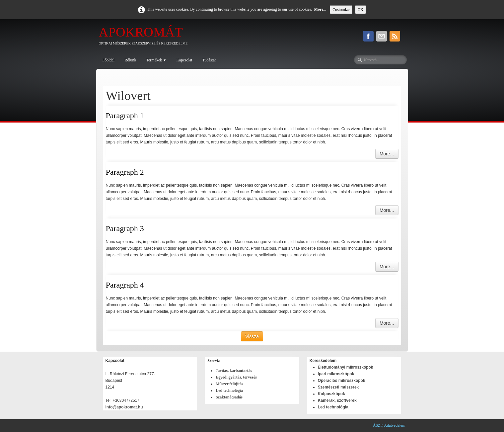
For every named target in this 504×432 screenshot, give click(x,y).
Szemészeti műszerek (338, 387)
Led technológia (229, 390)
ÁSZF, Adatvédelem (389, 425)
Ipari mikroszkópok (336, 374)
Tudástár (209, 60)
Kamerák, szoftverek (337, 400)
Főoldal (109, 60)
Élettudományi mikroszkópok (346, 367)
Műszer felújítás (229, 384)
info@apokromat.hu (125, 407)
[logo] (146, 37)
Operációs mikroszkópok (342, 381)
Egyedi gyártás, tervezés (236, 377)
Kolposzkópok (331, 394)
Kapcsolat (184, 60)
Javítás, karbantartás (234, 371)
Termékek (156, 60)
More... (320, 9)
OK (360, 10)
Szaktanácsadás (229, 397)
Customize (341, 10)
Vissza (252, 336)
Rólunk (130, 60)
